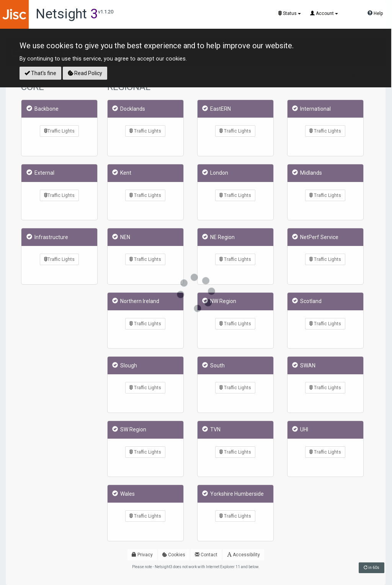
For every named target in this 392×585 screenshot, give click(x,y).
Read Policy (85, 73)
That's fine (40, 73)
